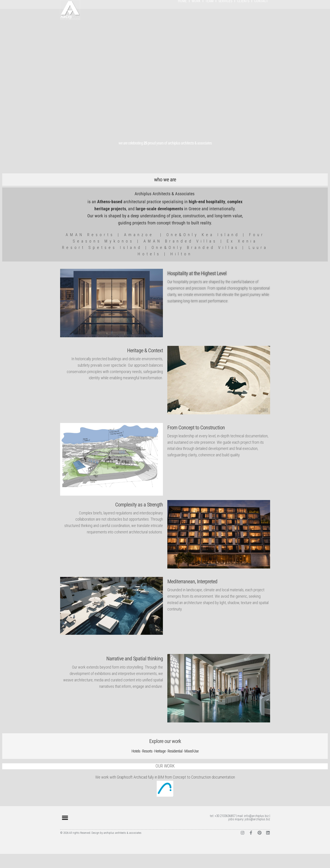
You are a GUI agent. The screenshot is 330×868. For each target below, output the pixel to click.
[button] (65, 832)
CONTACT (261, 15)
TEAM (209, 15)
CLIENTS (243, 15)
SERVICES (225, 15)
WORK (196, 15)
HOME (182, 15)
